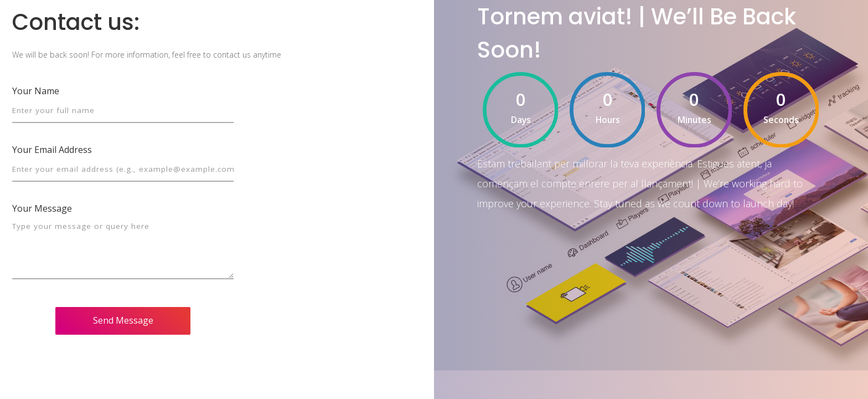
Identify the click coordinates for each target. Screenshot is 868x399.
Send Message (123, 320)
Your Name (36, 91)
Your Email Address (52, 150)
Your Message (42, 208)
